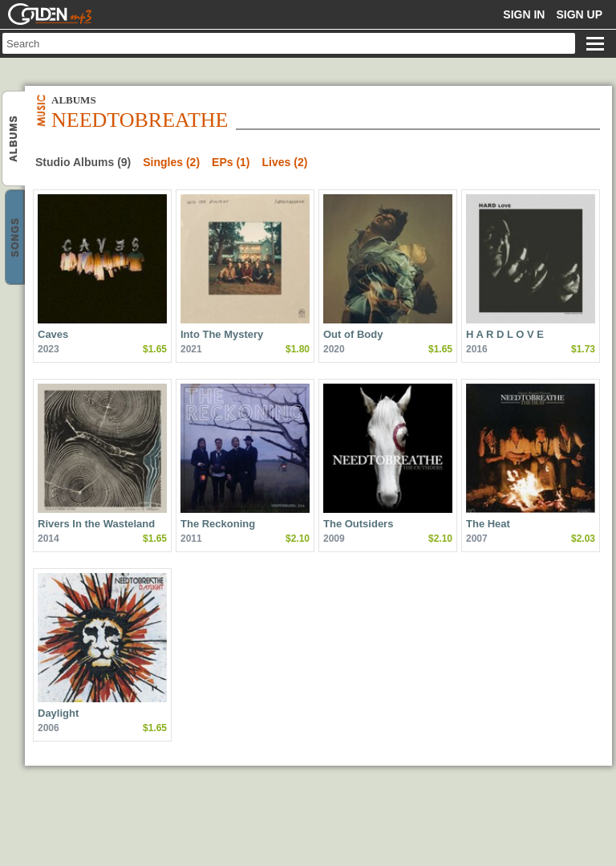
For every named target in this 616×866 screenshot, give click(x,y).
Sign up (579, 14)
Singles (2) (171, 162)
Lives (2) (285, 162)
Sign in (524, 14)
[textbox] (289, 43)
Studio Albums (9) (83, 162)
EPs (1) (231, 162)
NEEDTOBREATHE (15, 139)
